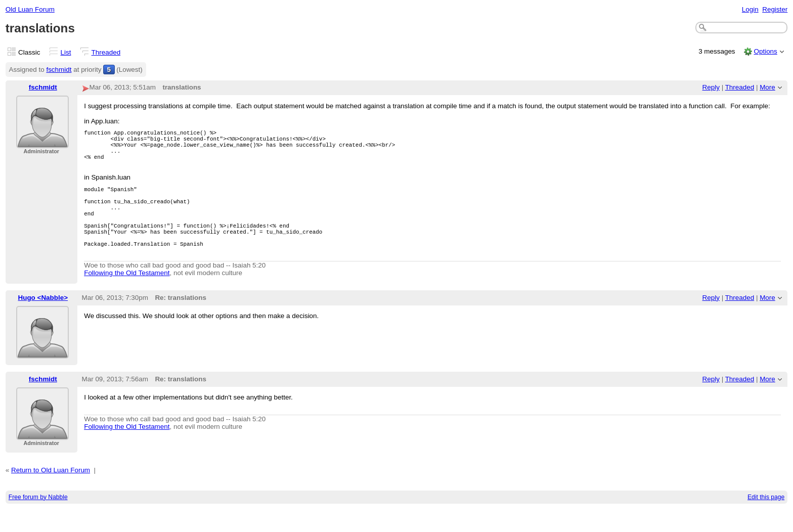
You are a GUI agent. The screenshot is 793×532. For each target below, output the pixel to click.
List (66, 52)
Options (765, 51)
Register (775, 9)
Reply (711, 87)
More (767, 87)
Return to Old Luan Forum (51, 493)
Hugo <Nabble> (43, 320)
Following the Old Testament (127, 296)
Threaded (106, 52)
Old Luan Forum (30, 9)
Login (750, 9)
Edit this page (766, 520)
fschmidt (59, 70)
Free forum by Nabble (38, 520)
